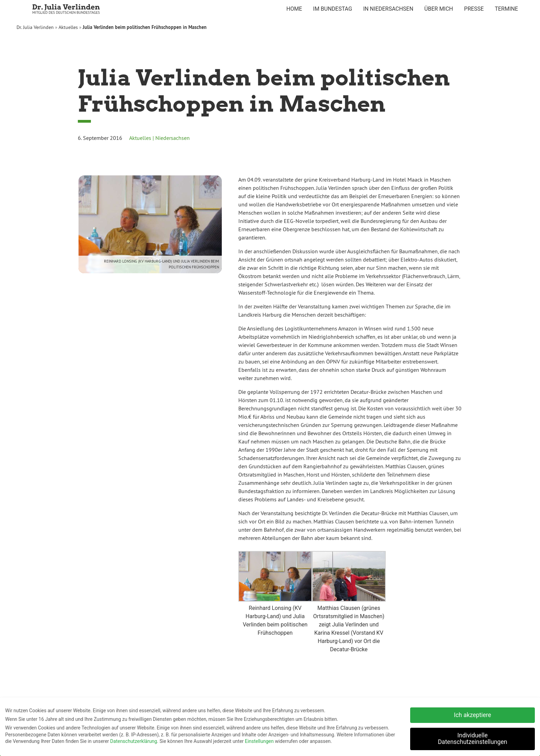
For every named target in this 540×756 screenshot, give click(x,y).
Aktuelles (68, 27)
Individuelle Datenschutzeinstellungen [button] (472, 737)
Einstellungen (259, 740)
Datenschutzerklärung (134, 740)
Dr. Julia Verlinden (35, 27)
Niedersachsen (173, 138)
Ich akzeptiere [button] (473, 713)
